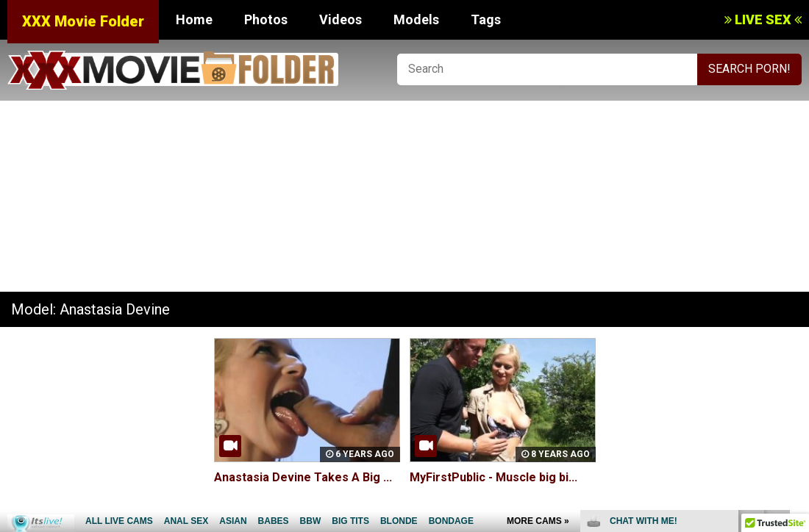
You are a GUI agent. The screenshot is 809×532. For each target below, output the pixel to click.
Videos (341, 19)
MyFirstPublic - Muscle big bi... (493, 477)
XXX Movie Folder (83, 21)
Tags (486, 19)
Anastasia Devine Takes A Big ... (303, 477)
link (796, 302)
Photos (266, 19)
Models (416, 19)
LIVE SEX (763, 19)
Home (194, 19)
